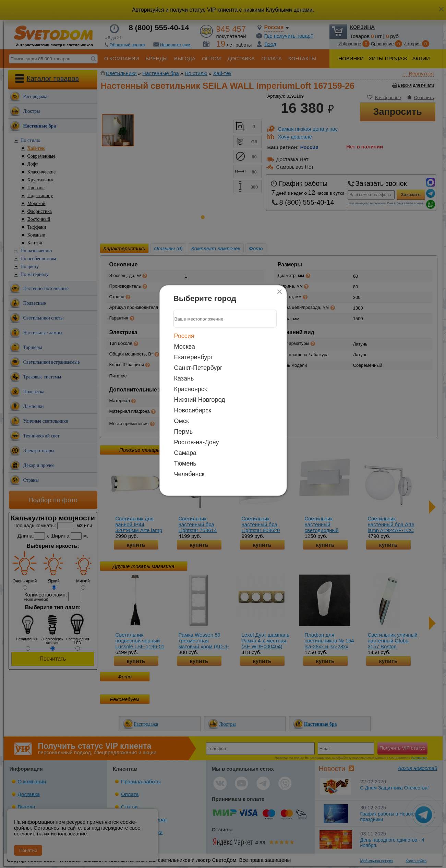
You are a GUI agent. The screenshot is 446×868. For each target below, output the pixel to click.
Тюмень (185, 463)
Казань (184, 378)
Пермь (184, 432)
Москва (185, 347)
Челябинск (189, 474)
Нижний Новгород (200, 400)
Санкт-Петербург (198, 368)
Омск (182, 421)
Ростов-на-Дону (197, 442)
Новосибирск (193, 410)
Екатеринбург (194, 357)
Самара (185, 453)
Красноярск (191, 389)
